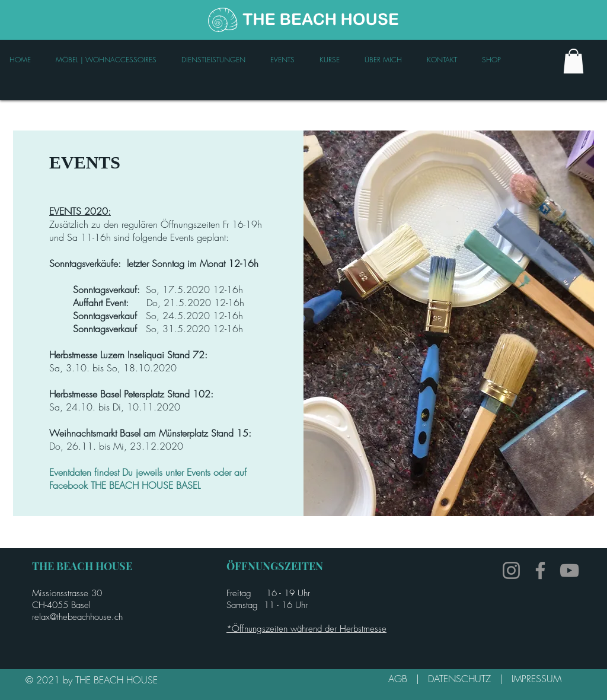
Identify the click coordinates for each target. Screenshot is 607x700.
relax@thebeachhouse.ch (77, 617)
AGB (402, 679)
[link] (574, 61)
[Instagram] (511, 570)
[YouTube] (569, 570)
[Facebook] (540, 570)
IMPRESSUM (536, 679)
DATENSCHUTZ (464, 679)
